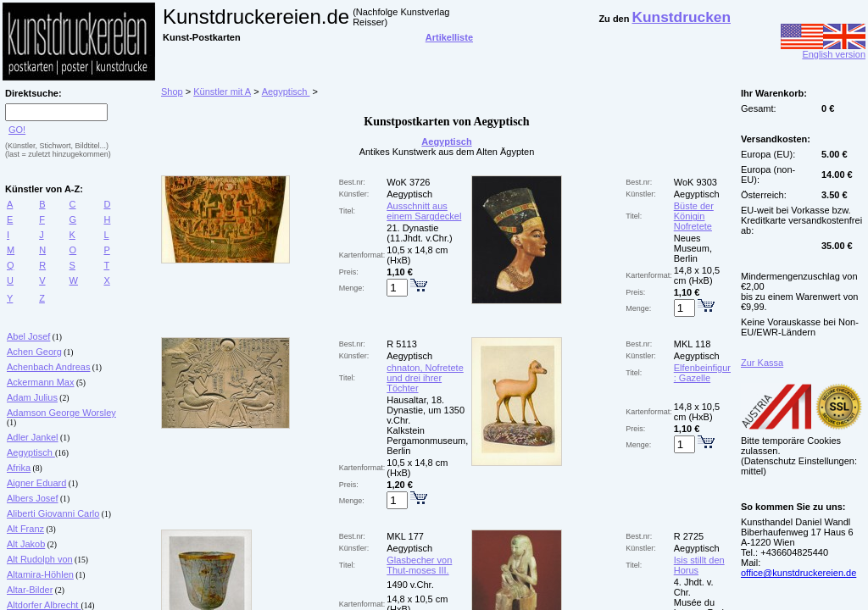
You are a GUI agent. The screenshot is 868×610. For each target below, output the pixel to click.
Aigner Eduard (36, 483)
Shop (172, 91)
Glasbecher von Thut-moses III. (419, 565)
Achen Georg (34, 352)
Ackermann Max (40, 382)
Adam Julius (32, 397)
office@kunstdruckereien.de (798, 573)
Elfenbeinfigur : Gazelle (702, 373)
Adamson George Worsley (61, 413)
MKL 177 (405, 536)
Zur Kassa (762, 363)
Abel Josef (28, 336)
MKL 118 (693, 344)
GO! (17, 130)
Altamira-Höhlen (40, 574)
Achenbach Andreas (48, 367)
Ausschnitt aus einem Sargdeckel (424, 211)
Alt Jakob (26, 544)
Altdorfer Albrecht (44, 605)
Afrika (19, 468)
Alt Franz (25, 529)
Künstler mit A (222, 91)
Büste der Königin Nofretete (694, 216)
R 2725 (689, 536)
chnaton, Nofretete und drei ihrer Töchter (425, 378)
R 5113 (401, 344)
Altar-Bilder (30, 590)
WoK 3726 (408, 182)
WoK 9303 (696, 182)
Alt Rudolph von (40, 559)
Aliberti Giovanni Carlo (53, 513)
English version (823, 50)
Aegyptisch (31, 452)
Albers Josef (33, 498)
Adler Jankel (33, 437)
